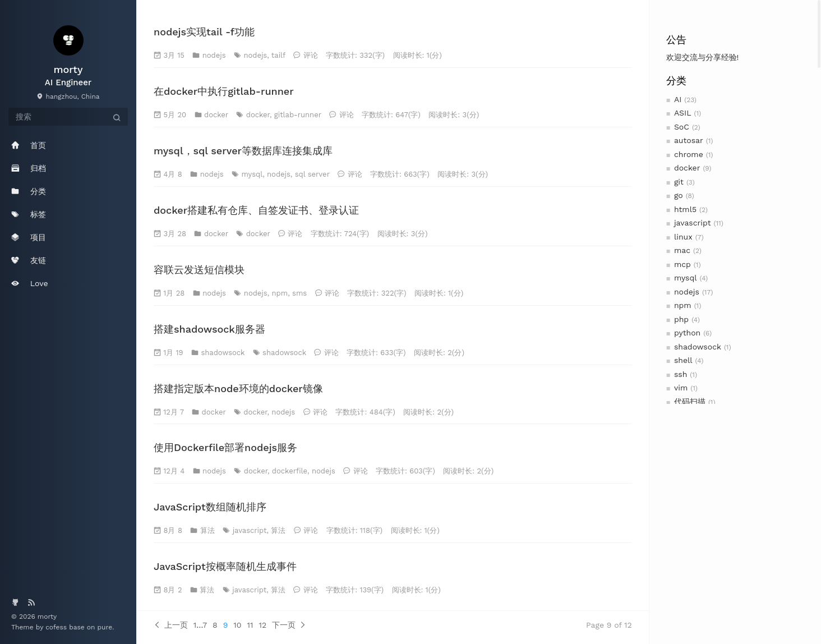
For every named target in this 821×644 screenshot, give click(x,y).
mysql (686, 278)
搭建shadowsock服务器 (209, 329)
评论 (311, 55)
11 (250, 625)
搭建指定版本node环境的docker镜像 (238, 388)
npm (683, 305)
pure (105, 627)
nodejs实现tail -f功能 (204, 32)
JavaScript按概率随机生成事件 (225, 566)
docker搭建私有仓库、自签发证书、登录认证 (256, 210)
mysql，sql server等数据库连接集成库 (243, 151)
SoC (682, 127)
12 (262, 625)
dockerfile (290, 471)
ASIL (683, 113)
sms (299, 293)
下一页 (289, 625)
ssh (681, 374)
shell (683, 360)
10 (237, 625)
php (681, 319)
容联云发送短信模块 (199, 270)
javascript (693, 223)
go (679, 195)
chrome (689, 154)
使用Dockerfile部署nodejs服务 (225, 447)
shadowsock (698, 347)
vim (681, 388)
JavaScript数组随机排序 (210, 507)
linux (683, 237)
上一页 (171, 625)
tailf (278, 55)
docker (687, 168)
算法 (207, 530)
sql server (312, 174)
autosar (689, 140)
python (687, 333)
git (679, 182)
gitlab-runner (298, 115)
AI (678, 99)
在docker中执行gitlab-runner (224, 91)
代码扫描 (690, 402)
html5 (685, 209)
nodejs (687, 292)
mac (682, 250)
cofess (57, 627)
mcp (682, 264)
